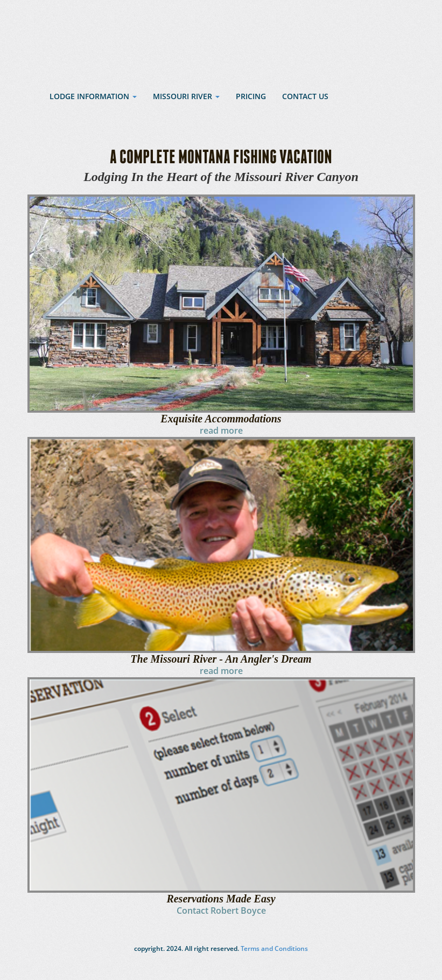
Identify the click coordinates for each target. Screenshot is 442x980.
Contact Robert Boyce (221, 911)
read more (221, 430)
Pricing (251, 96)
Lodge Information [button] (93, 96)
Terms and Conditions (273, 948)
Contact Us (305, 96)
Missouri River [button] (186, 96)
